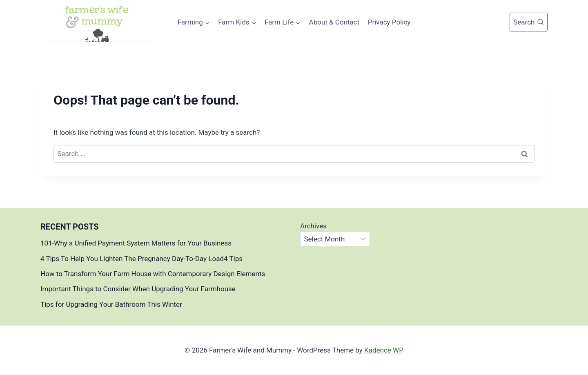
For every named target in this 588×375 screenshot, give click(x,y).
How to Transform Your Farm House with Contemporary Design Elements (153, 274)
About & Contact (334, 22)
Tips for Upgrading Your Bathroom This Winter (111, 304)
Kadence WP (384, 350)
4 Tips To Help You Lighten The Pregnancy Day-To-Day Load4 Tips (141, 259)
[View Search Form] (529, 22)
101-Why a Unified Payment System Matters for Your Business (136, 243)
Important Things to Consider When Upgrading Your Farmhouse (139, 289)
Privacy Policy (389, 22)
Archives (313, 226)
